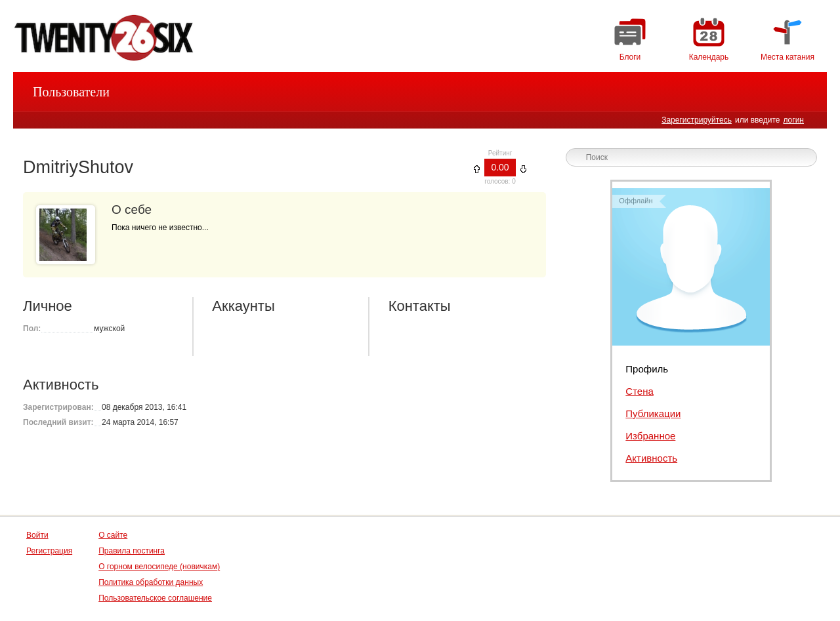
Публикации (653, 413)
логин (793, 120)
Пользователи (71, 92)
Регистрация (49, 551)
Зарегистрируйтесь (697, 120)
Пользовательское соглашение (155, 598)
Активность (651, 458)
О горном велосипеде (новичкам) (159, 567)
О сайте (113, 535)
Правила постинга (132, 551)
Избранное (650, 436)
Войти (37, 535)
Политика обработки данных (151, 582)
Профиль (647, 369)
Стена (640, 391)
